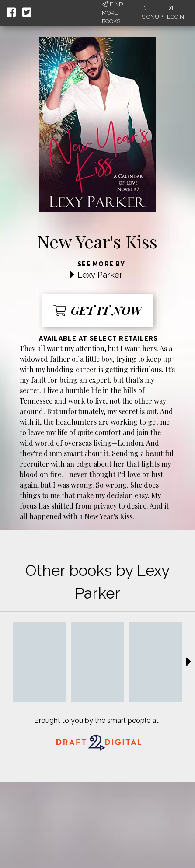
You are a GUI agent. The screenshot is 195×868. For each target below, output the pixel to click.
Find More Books (112, 13)
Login (176, 13)
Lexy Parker (100, 275)
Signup (152, 13)
